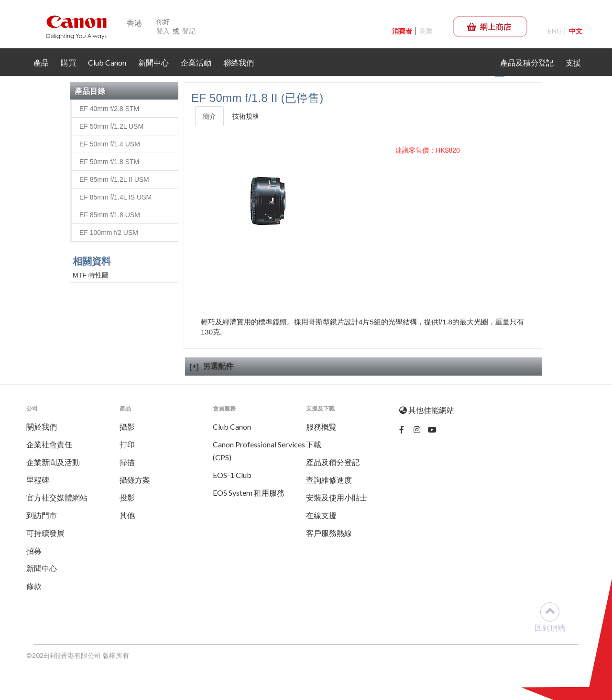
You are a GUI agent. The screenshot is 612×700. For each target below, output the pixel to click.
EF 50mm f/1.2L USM (111, 126)
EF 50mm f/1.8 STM (109, 162)
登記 (189, 31)
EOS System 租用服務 (249, 493)
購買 (68, 62)
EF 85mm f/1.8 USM (110, 215)
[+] (194, 366)
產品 (41, 62)
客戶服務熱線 (329, 533)
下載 (314, 444)
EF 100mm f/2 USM (109, 233)
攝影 (127, 427)
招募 (34, 550)
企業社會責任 (49, 444)
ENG (555, 31)
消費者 (402, 31)
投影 (127, 497)
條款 (34, 586)
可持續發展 (45, 533)
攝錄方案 (135, 480)
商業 (426, 31)
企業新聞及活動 (53, 462)
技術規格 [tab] (246, 116)
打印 (127, 444)
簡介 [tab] (209, 116)
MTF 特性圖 (91, 275)
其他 (127, 515)
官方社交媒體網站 (57, 497)
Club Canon (107, 62)
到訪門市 (42, 515)
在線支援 (321, 515)
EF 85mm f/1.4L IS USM (115, 197)
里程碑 (38, 480)
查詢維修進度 (329, 480)
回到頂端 (550, 617)
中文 (576, 31)
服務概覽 (321, 427)
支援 (573, 62)
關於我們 (42, 427)
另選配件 (218, 366)
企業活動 (196, 62)
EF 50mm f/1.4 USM (110, 144)
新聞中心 (153, 62)
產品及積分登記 (527, 62)
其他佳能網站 (427, 410)
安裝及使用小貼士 (337, 497)
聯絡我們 (239, 62)
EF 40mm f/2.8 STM (109, 109)
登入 (163, 31)
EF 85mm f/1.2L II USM (114, 179)
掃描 (127, 462)
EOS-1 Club (232, 475)
